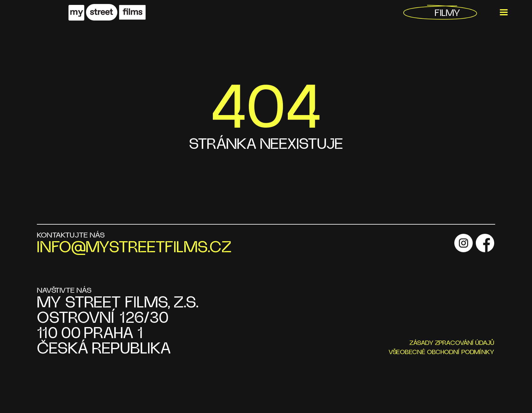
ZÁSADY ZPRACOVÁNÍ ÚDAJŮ (452, 343)
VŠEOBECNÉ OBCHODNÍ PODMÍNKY (441, 352)
